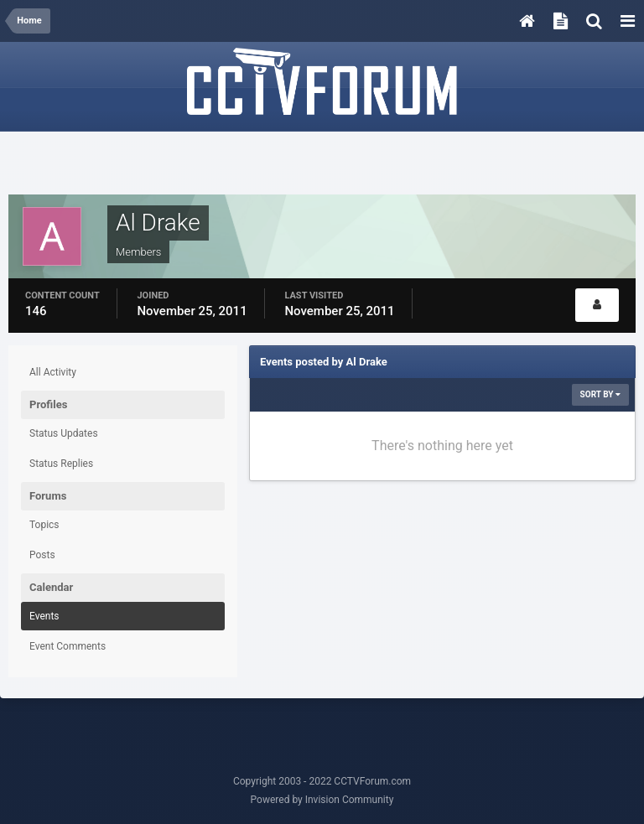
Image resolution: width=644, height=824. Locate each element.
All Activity (53, 372)
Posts (42, 555)
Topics (44, 525)
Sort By (600, 394)
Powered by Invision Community (322, 800)
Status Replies (61, 464)
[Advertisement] (322, 165)
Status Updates (64, 433)
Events (44, 616)
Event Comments (68, 646)
